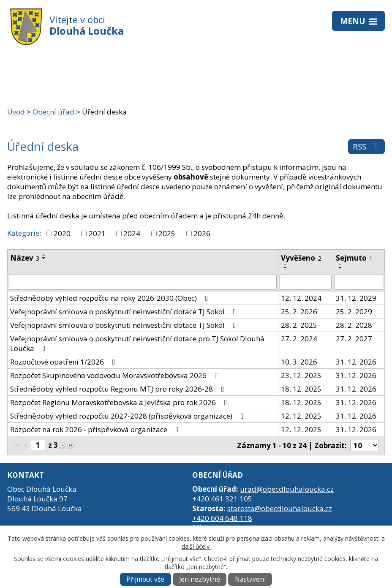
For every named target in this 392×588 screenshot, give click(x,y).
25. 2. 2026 (299, 312)
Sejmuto (354, 258)
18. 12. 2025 (301, 389)
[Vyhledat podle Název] (143, 282)
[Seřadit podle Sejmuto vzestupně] (340, 264)
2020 (62, 233)
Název (25, 258)
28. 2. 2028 (354, 325)
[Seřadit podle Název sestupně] (44, 258)
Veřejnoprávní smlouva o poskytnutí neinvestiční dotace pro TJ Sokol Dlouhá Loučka (137, 343)
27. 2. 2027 (354, 339)
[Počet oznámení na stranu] (365, 445)
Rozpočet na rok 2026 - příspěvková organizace (96, 429)
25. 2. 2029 (354, 312)
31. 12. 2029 (356, 298)
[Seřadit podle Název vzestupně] (44, 255)
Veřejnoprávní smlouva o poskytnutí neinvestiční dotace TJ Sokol (125, 312)
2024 (132, 233)
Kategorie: (24, 233)
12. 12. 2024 (301, 298)
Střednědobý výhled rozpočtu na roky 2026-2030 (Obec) (111, 298)
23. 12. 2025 (301, 375)
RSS (366, 146)
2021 (97, 233)
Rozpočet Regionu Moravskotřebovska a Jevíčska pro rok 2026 (120, 402)
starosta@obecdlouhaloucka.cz (280, 508)
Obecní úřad (53, 112)
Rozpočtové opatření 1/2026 (64, 362)
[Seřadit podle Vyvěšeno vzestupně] (286, 264)
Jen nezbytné (200, 579)
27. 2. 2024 (299, 339)
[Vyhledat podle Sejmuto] (359, 282)
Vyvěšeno (301, 258)
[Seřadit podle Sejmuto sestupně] (340, 268)
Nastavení (250, 579)
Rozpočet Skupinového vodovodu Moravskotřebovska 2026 (116, 375)
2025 (167, 233)
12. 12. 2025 (301, 416)
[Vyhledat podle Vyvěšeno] (306, 282)
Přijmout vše (145, 579)
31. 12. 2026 (356, 362)
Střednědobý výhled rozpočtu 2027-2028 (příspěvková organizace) (128, 416)
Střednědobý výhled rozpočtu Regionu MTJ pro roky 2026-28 (119, 389)
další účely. (196, 546)
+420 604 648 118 (222, 518)
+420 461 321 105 (222, 499)
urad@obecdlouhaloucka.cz (287, 489)
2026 (202, 233)
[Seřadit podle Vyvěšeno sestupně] (286, 268)
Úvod (16, 112)
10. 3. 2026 (299, 362)
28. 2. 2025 (299, 325)
